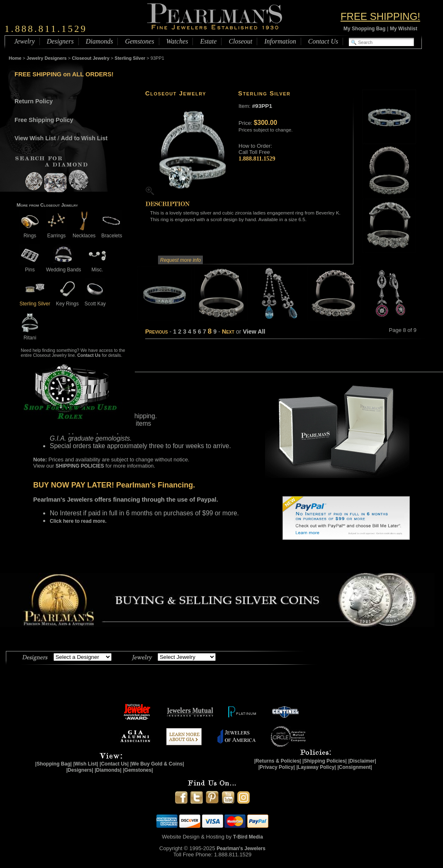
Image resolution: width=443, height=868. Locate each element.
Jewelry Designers (47, 58)
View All (254, 332)
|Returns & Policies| (278, 761)
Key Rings (67, 301)
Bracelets (112, 233)
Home (15, 58)
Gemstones (139, 41)
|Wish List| (85, 764)
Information (280, 41)
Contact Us (323, 41)
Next (228, 332)
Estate (208, 41)
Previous (157, 332)
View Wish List (35, 138)
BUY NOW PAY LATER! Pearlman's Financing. (114, 485)
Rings (30, 233)
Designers (60, 41)
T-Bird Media (248, 837)
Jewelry (24, 41)
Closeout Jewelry (90, 58)
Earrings (56, 233)
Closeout (240, 41)
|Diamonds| (108, 770)
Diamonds (100, 41)
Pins (30, 267)
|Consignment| (355, 767)
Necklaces (84, 233)
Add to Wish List (84, 138)
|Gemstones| (138, 770)
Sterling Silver (130, 58)
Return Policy (34, 101)
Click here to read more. (78, 521)
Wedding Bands (64, 267)
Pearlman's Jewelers (241, 848)
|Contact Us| (114, 764)
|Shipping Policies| (325, 761)
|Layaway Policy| (316, 767)
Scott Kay (95, 301)
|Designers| (80, 770)
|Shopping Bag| (54, 764)
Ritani (30, 335)
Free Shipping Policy (44, 120)
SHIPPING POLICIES (80, 466)
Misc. (97, 267)
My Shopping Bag (364, 29)
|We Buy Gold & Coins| (157, 764)
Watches (177, 41)
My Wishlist (404, 29)
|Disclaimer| (362, 761)
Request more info (180, 260)
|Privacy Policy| (277, 767)
